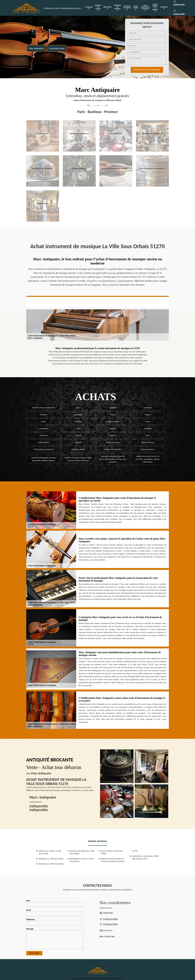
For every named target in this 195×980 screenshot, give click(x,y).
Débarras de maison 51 (98, 8)
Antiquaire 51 (89, 8)
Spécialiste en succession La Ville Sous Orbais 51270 (145, 857)
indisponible (179, 5)
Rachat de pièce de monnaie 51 (155, 8)
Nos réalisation (37, 48)
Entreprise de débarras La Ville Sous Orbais (82, 852)
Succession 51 (164, 8)
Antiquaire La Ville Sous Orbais (51, 859)
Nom (55, 903)
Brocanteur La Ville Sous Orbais (51, 864)
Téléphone (55, 922)
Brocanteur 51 (108, 8)
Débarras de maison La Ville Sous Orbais (50, 852)
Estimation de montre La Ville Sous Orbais (82, 860)
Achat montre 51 (136, 8)
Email (55, 912)
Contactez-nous (57, 48)
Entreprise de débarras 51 (118, 8)
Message (55, 938)
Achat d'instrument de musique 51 (145, 8)
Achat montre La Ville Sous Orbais (112, 852)
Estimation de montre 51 (127, 8)
